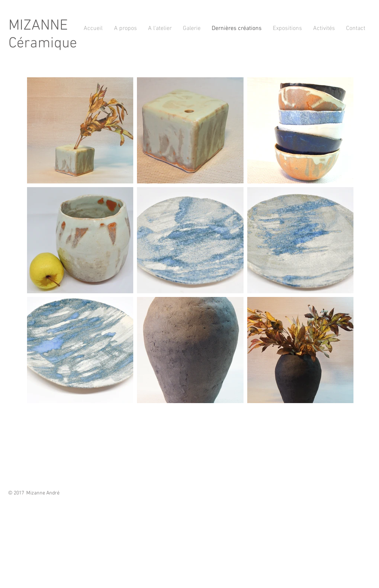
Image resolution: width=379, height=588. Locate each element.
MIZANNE (38, 26)
